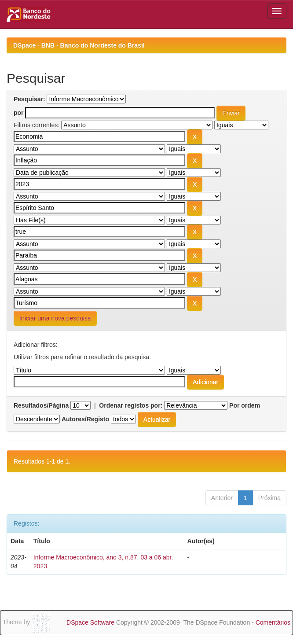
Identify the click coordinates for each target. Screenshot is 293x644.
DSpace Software (90, 622)
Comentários (273, 622)
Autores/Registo (85, 419)
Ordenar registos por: (131, 405)
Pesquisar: (29, 99)
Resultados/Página (41, 405)
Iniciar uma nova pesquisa (55, 318)
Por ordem (245, 405)
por (19, 113)
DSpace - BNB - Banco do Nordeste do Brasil (79, 45)
